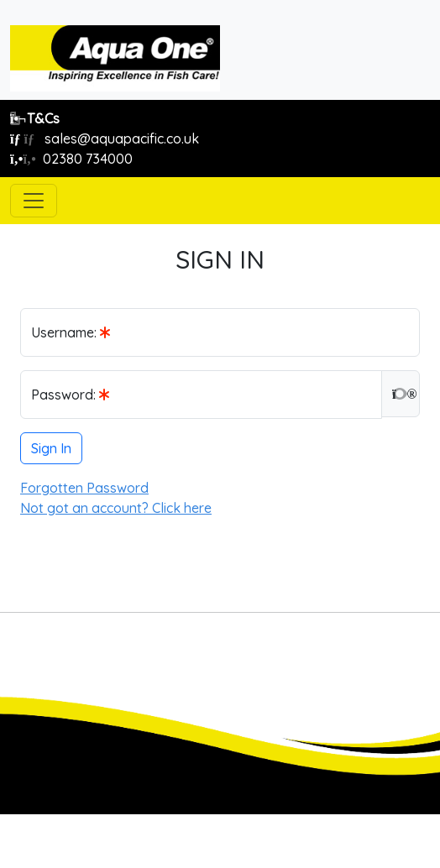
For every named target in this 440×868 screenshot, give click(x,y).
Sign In (51, 448)
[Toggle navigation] (34, 201)
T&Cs (35, 118)
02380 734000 (71, 159)
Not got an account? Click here (116, 508)
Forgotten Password (84, 488)
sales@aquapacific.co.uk (105, 139)
